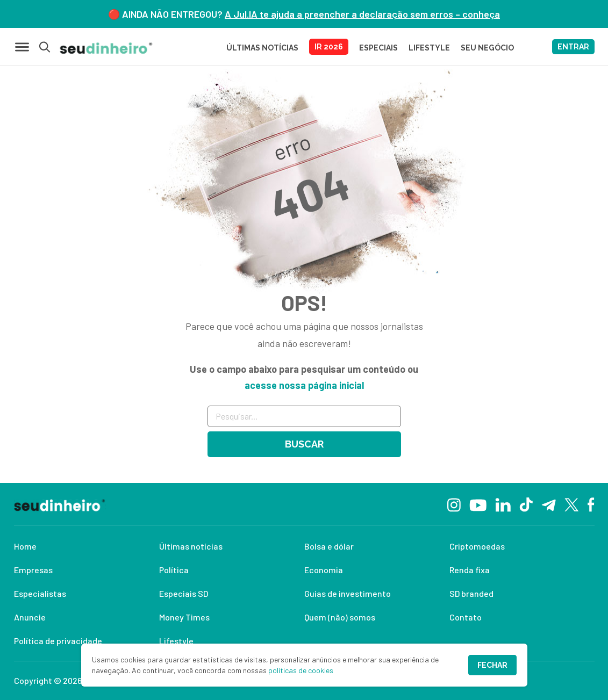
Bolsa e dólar (329, 546)
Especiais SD (184, 593)
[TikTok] (526, 504)
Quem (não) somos (340, 617)
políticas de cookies (301, 670)
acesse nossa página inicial (304, 385)
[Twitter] (572, 504)
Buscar (304, 444)
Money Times (184, 617)
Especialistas (40, 593)
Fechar (492, 665)
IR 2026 (329, 47)
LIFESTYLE (429, 48)
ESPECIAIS (378, 48)
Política (174, 570)
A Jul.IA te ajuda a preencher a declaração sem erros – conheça (362, 14)
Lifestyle (176, 641)
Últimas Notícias (262, 48)
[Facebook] (591, 504)
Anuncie (30, 617)
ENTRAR (573, 47)
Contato (466, 617)
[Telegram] (549, 504)
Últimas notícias (191, 546)
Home (25, 546)
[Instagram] (454, 504)
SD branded (471, 593)
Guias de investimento (348, 593)
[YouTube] (478, 504)
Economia (324, 570)
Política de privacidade (58, 641)
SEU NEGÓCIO (487, 48)
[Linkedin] (503, 504)
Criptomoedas (477, 546)
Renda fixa (470, 570)
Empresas (33, 570)
